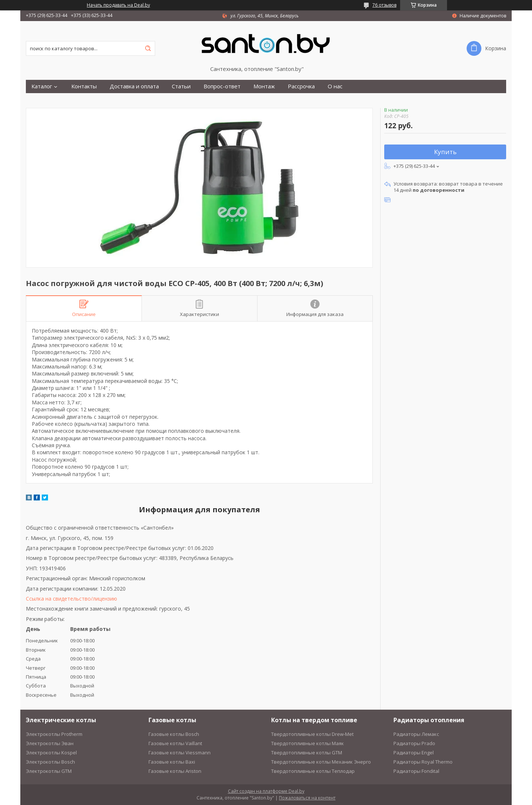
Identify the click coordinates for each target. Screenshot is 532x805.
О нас (335, 86)
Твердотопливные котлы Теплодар (313, 771)
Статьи (181, 86)
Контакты (84, 86)
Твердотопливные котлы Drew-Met (312, 734)
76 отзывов (384, 5)
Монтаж (264, 86)
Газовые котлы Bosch (174, 734)
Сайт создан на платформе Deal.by (266, 791)
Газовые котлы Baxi (172, 762)
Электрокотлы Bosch (50, 762)
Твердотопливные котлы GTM (307, 753)
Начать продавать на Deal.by (118, 5)
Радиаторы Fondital (416, 771)
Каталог (42, 86)
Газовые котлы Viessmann (180, 753)
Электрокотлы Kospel (51, 753)
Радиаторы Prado (414, 743)
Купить (445, 152)
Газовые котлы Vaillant (175, 743)
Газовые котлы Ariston (175, 771)
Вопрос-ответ (222, 86)
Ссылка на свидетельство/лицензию (71, 599)
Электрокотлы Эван (50, 743)
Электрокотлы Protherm (54, 734)
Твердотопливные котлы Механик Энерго (321, 762)
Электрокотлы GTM (49, 771)
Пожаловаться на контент (307, 798)
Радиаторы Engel (414, 753)
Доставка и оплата (134, 86)
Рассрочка (301, 86)
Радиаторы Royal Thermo (423, 762)
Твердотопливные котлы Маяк (308, 743)
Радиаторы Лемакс (416, 734)
